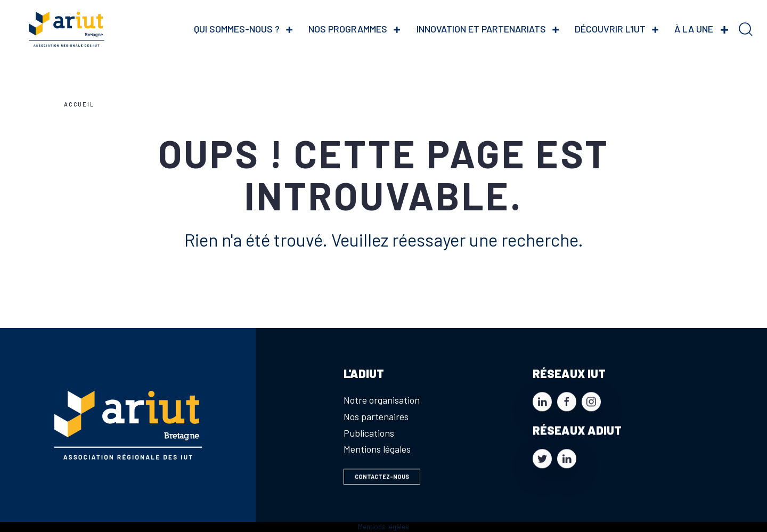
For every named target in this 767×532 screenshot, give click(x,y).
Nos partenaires (376, 416)
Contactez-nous (382, 479)
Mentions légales (377, 449)
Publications (369, 433)
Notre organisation (382, 400)
